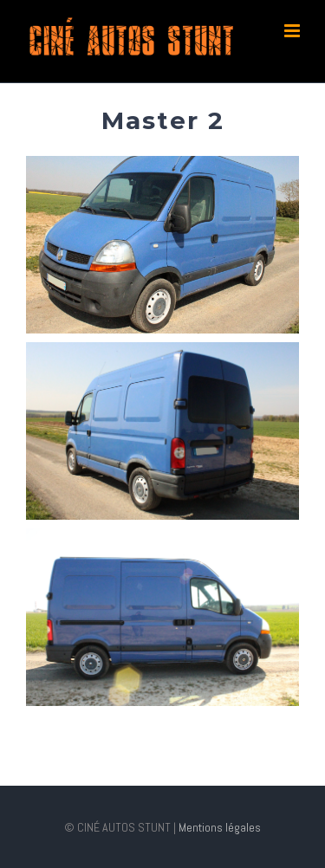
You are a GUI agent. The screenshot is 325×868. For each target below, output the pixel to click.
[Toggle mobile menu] (293, 31)
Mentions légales (218, 827)
